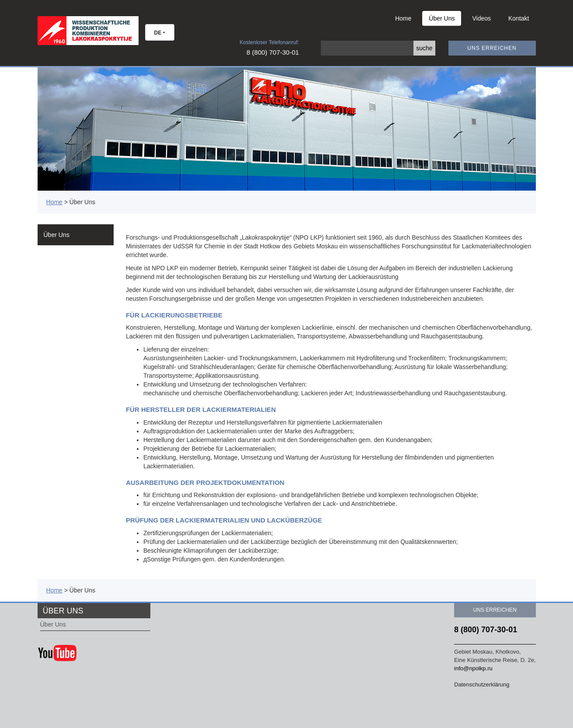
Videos (481, 18)
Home (403, 18)
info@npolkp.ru (473, 668)
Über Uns (442, 18)
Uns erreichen (492, 48)
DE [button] (158, 33)
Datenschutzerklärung (482, 684)
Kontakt (519, 18)
